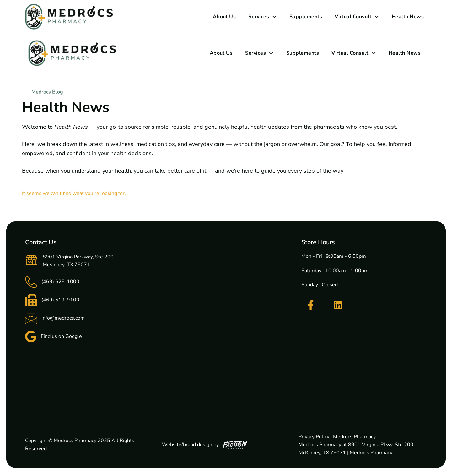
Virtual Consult (357, 17)
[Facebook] (311, 305)
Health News (408, 17)
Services (262, 17)
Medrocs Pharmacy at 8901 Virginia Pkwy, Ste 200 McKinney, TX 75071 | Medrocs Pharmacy (356, 449)
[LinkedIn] (338, 305)
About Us (224, 17)
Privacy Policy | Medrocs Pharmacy (337, 437)
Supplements (306, 17)
